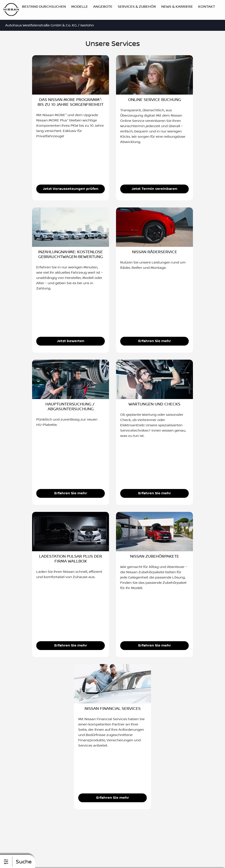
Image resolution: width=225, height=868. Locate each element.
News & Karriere (177, 7)
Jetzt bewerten (71, 341)
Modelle (80, 7)
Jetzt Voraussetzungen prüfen (71, 189)
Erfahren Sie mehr (155, 341)
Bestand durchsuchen (44, 7)
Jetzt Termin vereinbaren (154, 189)
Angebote (103, 7)
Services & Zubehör (137, 7)
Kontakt (207, 7)
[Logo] (11, 10)
